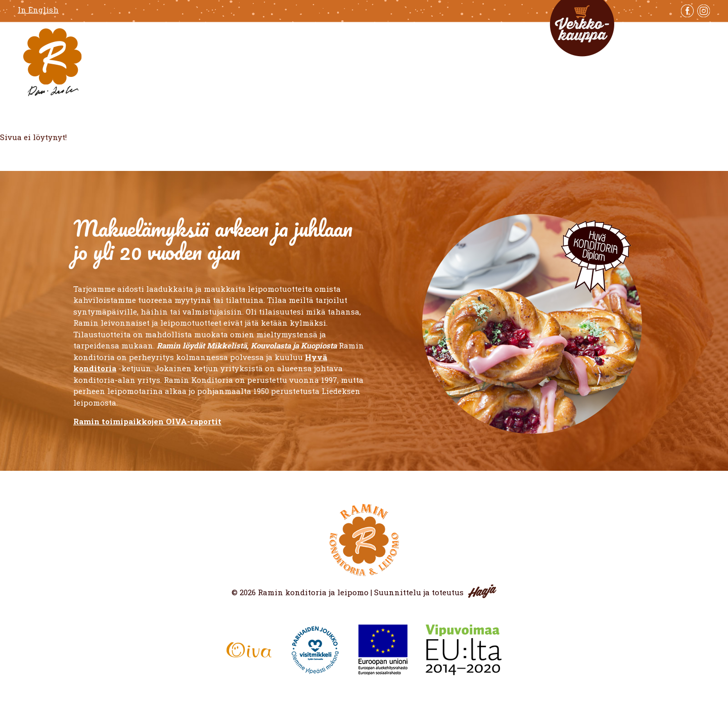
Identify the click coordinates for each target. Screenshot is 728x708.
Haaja (482, 591)
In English (38, 10)
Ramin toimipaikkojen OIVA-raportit (147, 421)
